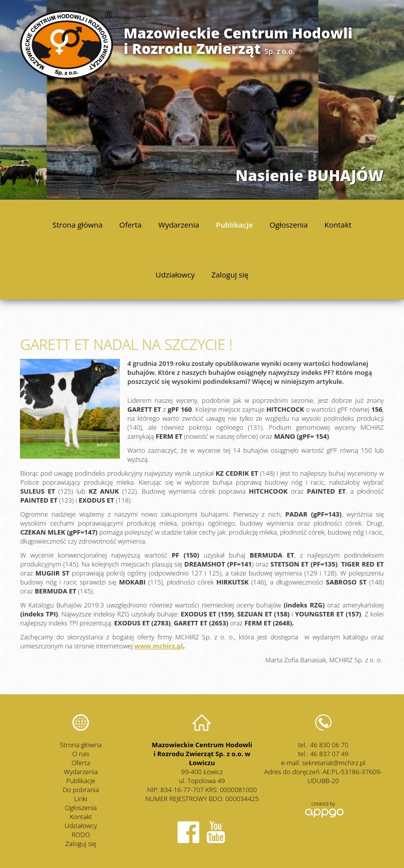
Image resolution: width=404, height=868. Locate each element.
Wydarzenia (179, 225)
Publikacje (234, 225)
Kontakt (338, 225)
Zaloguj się (230, 275)
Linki (81, 799)
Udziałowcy (175, 275)
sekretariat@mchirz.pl (334, 763)
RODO (81, 835)
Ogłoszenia (289, 225)
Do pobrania (81, 790)
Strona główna (77, 225)
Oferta (131, 225)
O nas (81, 754)
